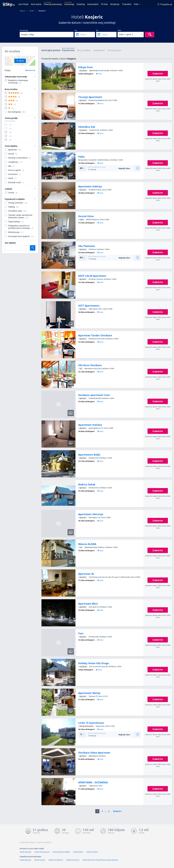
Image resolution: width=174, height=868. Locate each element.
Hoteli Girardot (25, 852)
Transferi (127, 4)
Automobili (93, 4)
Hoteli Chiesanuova (42, 852)
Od (76, 30)
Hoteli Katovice (25, 860)
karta (99, 74)
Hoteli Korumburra (56, 860)
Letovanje (69, 4)
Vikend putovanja (53, 4)
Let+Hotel (23, 4)
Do (97, 30)
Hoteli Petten (78, 852)
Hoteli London (40, 860)
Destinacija (24, 30)
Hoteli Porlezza (92, 852)
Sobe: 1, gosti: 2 (126, 34)
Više (136, 4)
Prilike (104, 4)
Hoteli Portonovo (73, 860)
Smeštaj (81, 4)
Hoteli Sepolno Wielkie (61, 852)
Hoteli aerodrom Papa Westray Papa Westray (100, 860)
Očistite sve (30, 70)
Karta (20, 61)
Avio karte (36, 4)
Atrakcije (115, 4)
